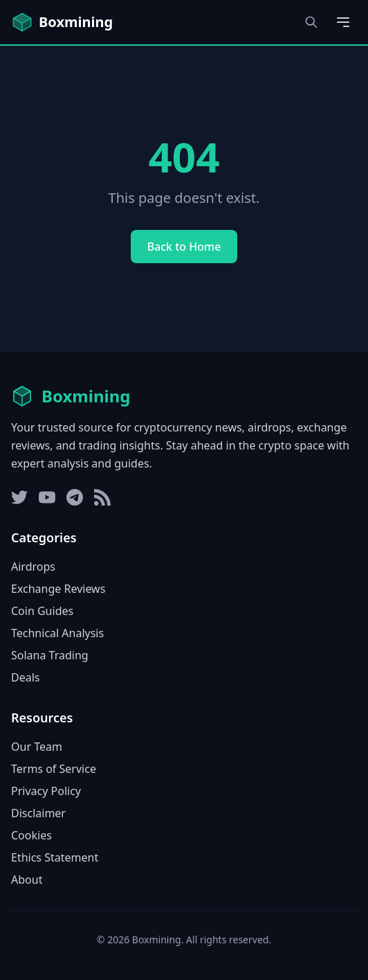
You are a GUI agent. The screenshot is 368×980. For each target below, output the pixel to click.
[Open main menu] (343, 22)
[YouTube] (47, 497)
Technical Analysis (57, 633)
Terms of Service (54, 769)
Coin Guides (42, 611)
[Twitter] (19, 497)
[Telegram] (75, 497)
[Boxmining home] (62, 22)
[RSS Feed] (102, 497)
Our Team (37, 747)
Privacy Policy (46, 791)
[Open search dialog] (311, 22)
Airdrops (33, 567)
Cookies (31, 835)
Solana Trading (50, 655)
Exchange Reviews (58, 589)
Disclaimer (38, 813)
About (27, 880)
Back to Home (184, 247)
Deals (25, 677)
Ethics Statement (55, 857)
